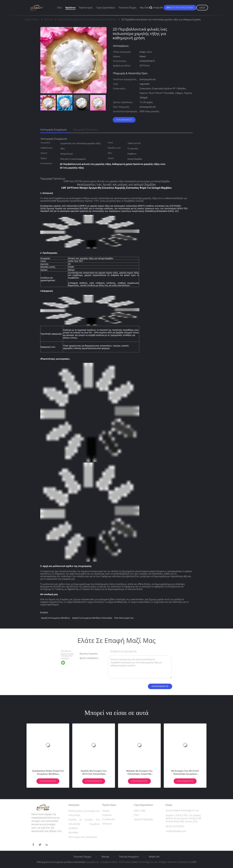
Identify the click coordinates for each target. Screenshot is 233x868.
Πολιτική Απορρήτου (129, 857)
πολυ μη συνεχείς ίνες (124, 618)
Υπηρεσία (107, 815)
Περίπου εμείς (86, 8)
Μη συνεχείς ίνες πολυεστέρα (83, 837)
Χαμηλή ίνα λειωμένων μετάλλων (56, 618)
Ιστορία (106, 811)
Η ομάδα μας (108, 819)
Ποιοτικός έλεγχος (128, 8)
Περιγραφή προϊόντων (85, 130)
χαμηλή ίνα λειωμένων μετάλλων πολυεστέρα (92, 618)
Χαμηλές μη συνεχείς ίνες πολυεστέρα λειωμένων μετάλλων (84, 824)
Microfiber (73, 833)
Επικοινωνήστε (124, 120)
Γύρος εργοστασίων (106, 8)
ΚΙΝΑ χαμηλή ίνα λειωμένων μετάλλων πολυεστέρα (61, 862)
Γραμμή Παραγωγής (143, 819)
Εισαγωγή (107, 824)
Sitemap (105, 857)
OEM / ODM (140, 811)
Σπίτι (60, 8)
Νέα (168, 8)
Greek (202, 8)
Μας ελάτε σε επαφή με (151, 8)
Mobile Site (154, 857)
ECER (194, 862)
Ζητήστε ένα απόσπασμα (180, 8)
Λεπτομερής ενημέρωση (53, 130)
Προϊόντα (70, 8)
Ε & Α (136, 815)
